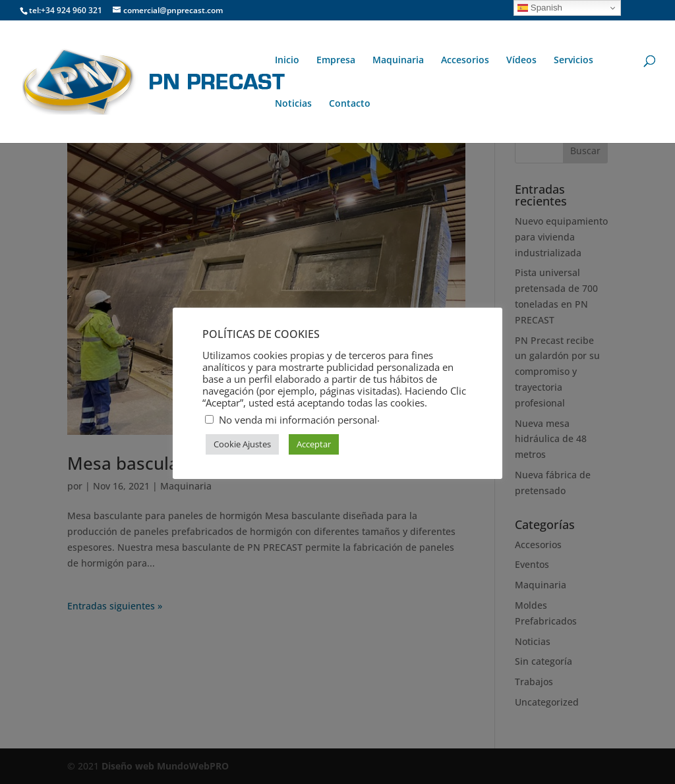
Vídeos (521, 61)
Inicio (287, 61)
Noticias (293, 104)
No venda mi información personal (298, 420)
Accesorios (465, 61)
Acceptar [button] (314, 444)
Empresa (336, 61)
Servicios (573, 61)
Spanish (540, 8)
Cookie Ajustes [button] (242, 444)
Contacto (350, 104)
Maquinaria (398, 61)
